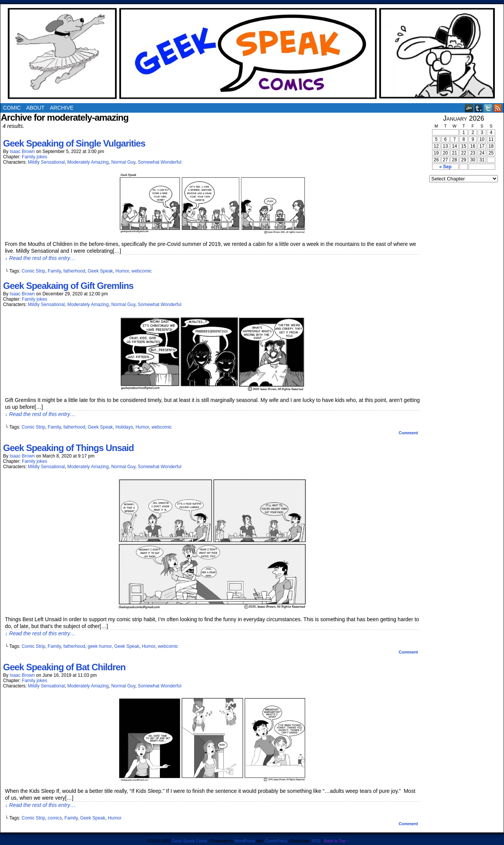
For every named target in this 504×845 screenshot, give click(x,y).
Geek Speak (100, 271)
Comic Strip (33, 271)
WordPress (245, 841)
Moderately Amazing (88, 162)
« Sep (445, 167)
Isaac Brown (22, 151)
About (35, 108)
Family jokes (34, 157)
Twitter (488, 108)
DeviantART (469, 108)
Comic (12, 108)
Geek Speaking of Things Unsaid (68, 448)
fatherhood (74, 271)
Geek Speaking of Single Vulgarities (74, 143)
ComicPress (276, 841)
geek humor (100, 646)
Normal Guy (123, 162)
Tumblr (479, 108)
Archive (62, 108)
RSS (498, 108)
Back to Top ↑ (337, 841)
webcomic (141, 271)
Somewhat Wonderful (160, 162)
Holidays (124, 427)
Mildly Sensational (46, 162)
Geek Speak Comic (190, 841)
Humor (122, 271)
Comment (408, 433)
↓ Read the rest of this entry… (40, 258)
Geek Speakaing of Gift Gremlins (68, 286)
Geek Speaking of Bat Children (64, 667)
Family (54, 271)
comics (55, 818)
